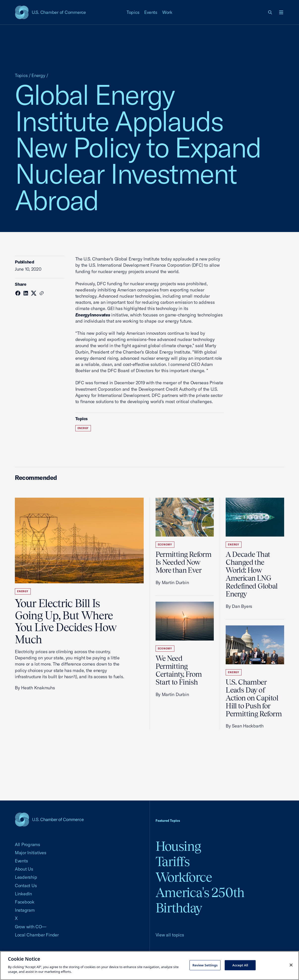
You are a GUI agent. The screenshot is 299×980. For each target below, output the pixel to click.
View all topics (170, 935)
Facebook (25, 902)
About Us (24, 869)
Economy (165, 545)
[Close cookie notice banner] (291, 965)
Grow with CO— (31, 927)
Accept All (240, 965)
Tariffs (173, 862)
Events (151, 12)
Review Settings (205, 965)
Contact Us (26, 886)
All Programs (27, 844)
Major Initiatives (31, 853)
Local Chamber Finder (37, 935)
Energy (38, 75)
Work (167, 12)
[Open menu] (281, 12)
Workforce (184, 877)
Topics (133, 12)
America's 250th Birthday (200, 900)
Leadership (26, 877)
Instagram (25, 910)
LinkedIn (23, 894)
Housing (178, 846)
